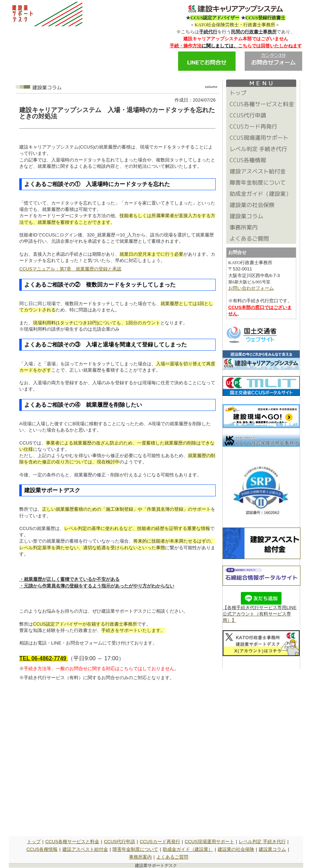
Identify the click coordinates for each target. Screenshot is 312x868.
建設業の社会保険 (236, 849)
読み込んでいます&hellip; (117, 759)
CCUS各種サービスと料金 (72, 842)
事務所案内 (140, 857)
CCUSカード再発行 (160, 842)
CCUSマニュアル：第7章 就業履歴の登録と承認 (70, 269)
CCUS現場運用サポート (209, 842)
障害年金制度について (135, 849)
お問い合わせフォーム (251, 288)
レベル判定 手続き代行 (262, 842)
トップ (34, 842)
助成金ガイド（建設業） (188, 849)
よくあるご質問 (172, 857)
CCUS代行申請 (119, 842)
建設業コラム (272, 849)
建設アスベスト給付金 (85, 849)
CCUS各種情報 (42, 849)
